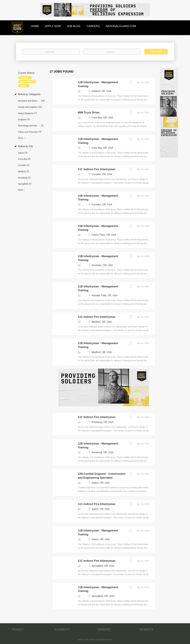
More (21, 138)
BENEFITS (147, 630)
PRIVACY (18, 630)
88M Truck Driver (89, 113)
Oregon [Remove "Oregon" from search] (23, 86)
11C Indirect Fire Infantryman (97, 169)
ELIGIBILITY (62, 630)
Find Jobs (156, 52)
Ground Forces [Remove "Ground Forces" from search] (26, 82)
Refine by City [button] (25, 146)
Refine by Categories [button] (29, 94)
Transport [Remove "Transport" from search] (24, 78)
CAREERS (104, 630)
